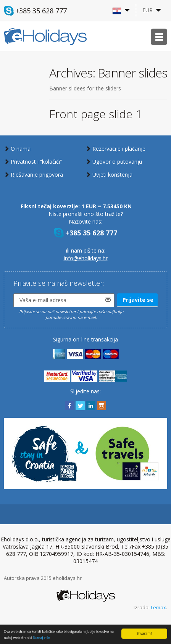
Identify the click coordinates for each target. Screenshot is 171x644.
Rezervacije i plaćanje (119, 149)
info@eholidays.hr (86, 258)
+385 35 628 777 (41, 11)
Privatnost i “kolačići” (36, 162)
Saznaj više (41, 638)
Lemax (158, 607)
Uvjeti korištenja (112, 175)
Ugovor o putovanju (117, 162)
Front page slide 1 (96, 114)
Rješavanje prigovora (37, 175)
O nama (21, 149)
